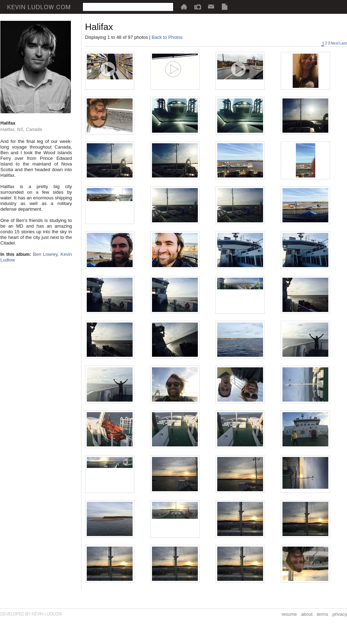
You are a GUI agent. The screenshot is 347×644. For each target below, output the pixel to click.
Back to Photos (167, 37)
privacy (340, 614)
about (307, 614)
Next (335, 43)
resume (289, 614)
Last (343, 43)
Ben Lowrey (45, 254)
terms (322, 614)
